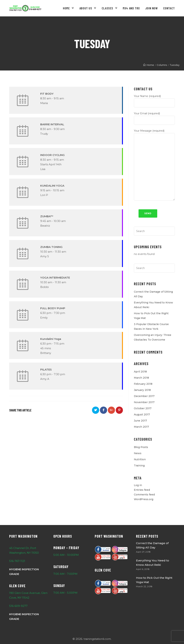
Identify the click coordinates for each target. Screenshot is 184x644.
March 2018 (141, 378)
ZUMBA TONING (51, 247)
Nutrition (140, 459)
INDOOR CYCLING (52, 155)
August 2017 (142, 414)
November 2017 (144, 402)
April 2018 (140, 372)
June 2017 (140, 421)
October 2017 (143, 408)
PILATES (46, 370)
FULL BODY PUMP (53, 308)
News (138, 453)
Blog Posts (141, 447)
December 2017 (144, 396)
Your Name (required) (154, 99)
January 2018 (142, 390)
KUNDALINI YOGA (52, 186)
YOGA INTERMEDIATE (55, 278)
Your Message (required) (154, 149)
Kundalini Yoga (51, 339)
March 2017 (141, 427)
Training (139, 466)
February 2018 (143, 384)
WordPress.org (144, 499)
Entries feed (142, 490)
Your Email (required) (154, 117)
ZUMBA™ (47, 216)
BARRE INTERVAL (52, 124)
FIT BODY (47, 94)
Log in (138, 485)
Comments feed (144, 495)
